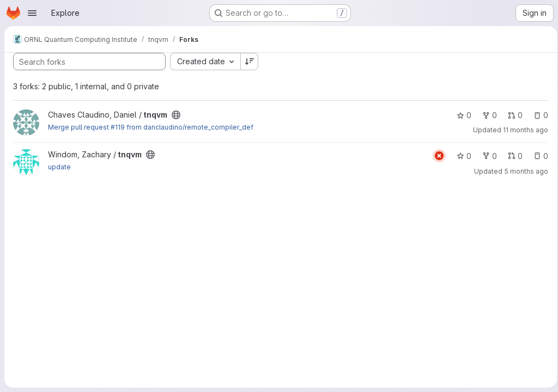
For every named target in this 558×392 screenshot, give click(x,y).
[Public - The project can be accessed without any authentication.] (176, 115)
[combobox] (205, 62)
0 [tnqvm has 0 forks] (486, 115)
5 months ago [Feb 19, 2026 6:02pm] (523, 171)
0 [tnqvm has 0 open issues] (538, 115)
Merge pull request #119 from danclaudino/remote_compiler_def (151, 127)
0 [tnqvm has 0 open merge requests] (512, 115)
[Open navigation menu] (32, 13)
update (59, 167)
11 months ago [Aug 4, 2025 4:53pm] (522, 130)
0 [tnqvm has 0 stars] (461, 115)
